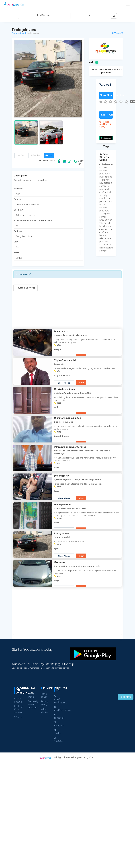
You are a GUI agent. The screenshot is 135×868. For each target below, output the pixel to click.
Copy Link (80, 162)
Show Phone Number (106, 95)
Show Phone (64, 357)
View (82, 357)
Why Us (18, 824)
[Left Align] (114, 16)
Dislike (35, 155)
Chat (49, 155)
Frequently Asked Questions (33, 811)
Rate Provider (106, 115)
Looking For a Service (18, 816)
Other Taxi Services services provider (106, 71)
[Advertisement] (67, 313)
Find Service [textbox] (43, 15)
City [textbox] (90, 15)
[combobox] (44, 16)
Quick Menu (126, 697)
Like (20, 155)
